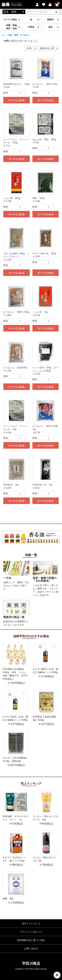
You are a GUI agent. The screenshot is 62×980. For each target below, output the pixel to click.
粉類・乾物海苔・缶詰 (11, 27)
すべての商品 (11, 20)
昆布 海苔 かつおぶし (19, 35)
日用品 (31, 27)
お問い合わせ (31, 949)
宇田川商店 (31, 964)
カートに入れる (17, 100)
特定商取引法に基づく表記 (31, 940)
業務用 (50, 20)
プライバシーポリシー (31, 932)
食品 (50, 27)
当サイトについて (31, 923)
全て (4, 35)
